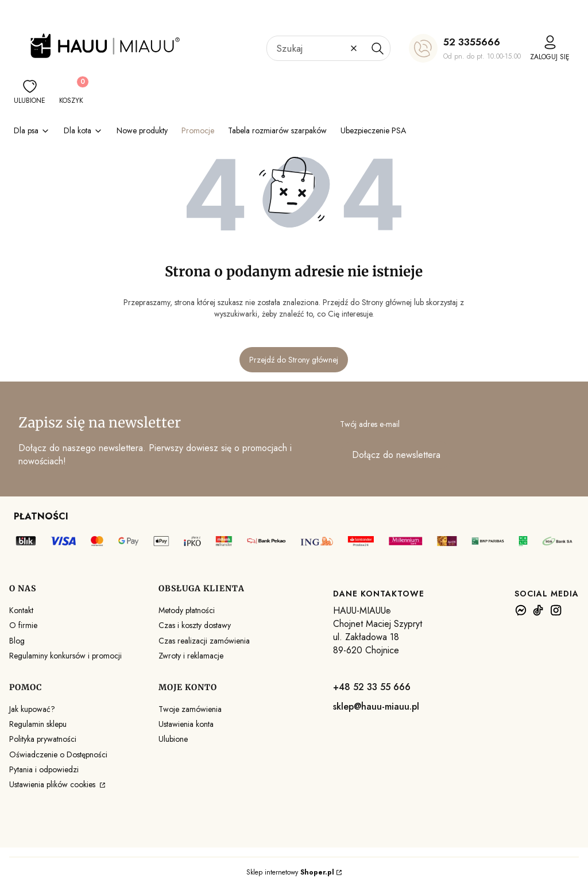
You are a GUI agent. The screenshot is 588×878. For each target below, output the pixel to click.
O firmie (23, 625)
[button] (377, 48)
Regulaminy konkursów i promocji (65, 656)
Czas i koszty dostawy (195, 625)
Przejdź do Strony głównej (294, 360)
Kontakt (21, 610)
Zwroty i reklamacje (191, 656)
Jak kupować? (32, 709)
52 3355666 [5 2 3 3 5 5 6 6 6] (472, 42)
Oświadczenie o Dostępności (58, 754)
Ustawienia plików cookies (53, 784)
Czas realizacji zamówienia (204, 641)
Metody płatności (187, 610)
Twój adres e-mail (370, 424)
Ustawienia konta (186, 724)
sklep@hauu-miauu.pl (376, 706)
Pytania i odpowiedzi (44, 769)
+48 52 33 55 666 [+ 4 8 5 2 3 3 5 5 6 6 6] (372, 687)
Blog (17, 641)
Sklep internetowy (290, 872)
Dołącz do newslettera (396, 455)
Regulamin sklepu (38, 724)
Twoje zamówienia (190, 709)
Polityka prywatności (43, 739)
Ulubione (173, 739)
